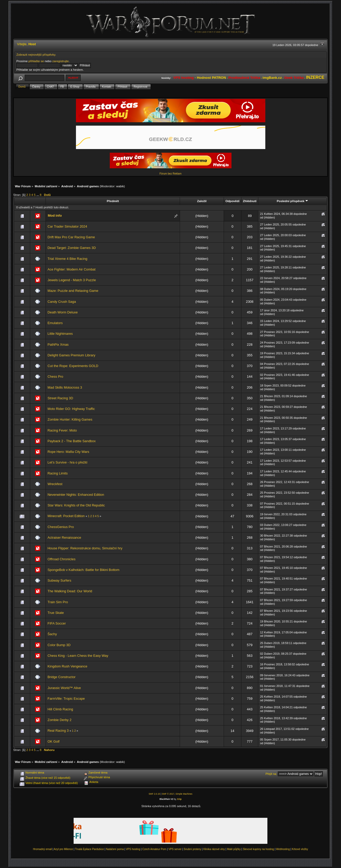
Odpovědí (233, 201)
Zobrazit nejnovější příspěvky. (36, 54)
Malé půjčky (234, 849)
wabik (120, 186)
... (38, 195)
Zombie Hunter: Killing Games (70, 419)
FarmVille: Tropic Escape (66, 699)
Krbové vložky (300, 849)
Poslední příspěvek (292, 201)
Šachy (52, 634)
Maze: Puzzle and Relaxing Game (73, 291)
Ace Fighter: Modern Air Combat (72, 269)
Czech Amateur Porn (154, 849)
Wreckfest (55, 484)
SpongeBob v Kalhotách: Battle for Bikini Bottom (83, 570)
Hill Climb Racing (60, 709)
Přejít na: (271, 774)
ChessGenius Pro (61, 527)
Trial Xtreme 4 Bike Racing (67, 259)
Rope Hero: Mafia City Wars (68, 452)
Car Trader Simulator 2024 (67, 226)
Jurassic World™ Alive (64, 688)
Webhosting (283, 849)
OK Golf (54, 741)
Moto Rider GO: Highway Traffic (71, 409)
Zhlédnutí (250, 201)
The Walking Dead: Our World (70, 591)
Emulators (55, 323)
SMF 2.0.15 (154, 794)
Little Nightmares (60, 334)
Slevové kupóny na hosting (259, 849)
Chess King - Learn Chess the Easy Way (78, 656)
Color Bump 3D (59, 645)
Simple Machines (184, 794)
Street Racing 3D (60, 398)
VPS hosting (133, 849)
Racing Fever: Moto (62, 430)
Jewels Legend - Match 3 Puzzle (72, 280)
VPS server (175, 849)
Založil (202, 201)
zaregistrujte (60, 61)
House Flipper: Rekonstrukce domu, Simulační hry (85, 548)
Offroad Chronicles (62, 559)
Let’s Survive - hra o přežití (67, 462)
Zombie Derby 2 (60, 720)
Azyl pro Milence (63, 849)
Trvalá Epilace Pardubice (89, 849)
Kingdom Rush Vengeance (67, 666)
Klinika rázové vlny (214, 849)
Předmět (113, 201)
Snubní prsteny (192, 849)
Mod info (55, 216)
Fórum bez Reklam (170, 174)
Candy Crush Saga (62, 302)
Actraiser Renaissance (64, 538)
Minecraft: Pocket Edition (66, 516)
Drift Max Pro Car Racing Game (71, 237)
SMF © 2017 (168, 794)
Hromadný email (43, 849)
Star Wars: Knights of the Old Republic (76, 505)
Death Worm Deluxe (63, 312)
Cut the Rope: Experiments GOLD (73, 366)
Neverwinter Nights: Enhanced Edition (76, 495)
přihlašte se (36, 61)
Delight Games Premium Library (72, 355)
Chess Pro (55, 377)
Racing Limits (58, 473)
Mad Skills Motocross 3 (65, 387)
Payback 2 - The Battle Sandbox (72, 441)
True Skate (56, 613)
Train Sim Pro (58, 602)
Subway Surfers (59, 580)
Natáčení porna (115, 849)
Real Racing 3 (58, 731)
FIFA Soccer (57, 623)
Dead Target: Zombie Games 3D (72, 248)
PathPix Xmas (58, 345)
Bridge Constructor (62, 677)
